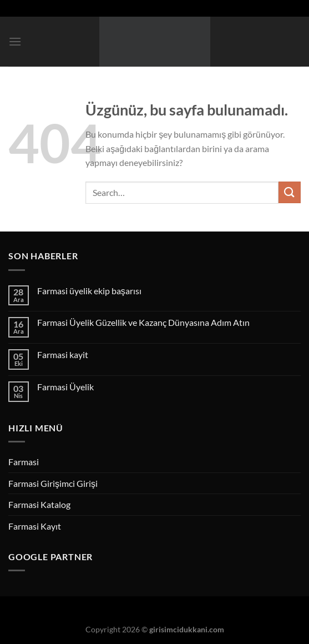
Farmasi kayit (63, 354)
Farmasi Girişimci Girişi (53, 483)
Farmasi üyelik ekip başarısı (89, 291)
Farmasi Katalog (39, 504)
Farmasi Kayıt (35, 526)
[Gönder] (290, 192)
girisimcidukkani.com (187, 629)
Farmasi (24, 462)
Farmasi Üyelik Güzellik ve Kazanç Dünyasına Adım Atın (143, 322)
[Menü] (15, 41)
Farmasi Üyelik (65, 387)
